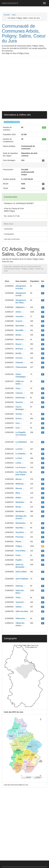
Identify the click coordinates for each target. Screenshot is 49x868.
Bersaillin (21, 330)
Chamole (20, 362)
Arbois (20, 312)
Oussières (21, 532)
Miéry (19, 493)
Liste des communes (12, 239)
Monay (20, 507)
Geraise (20, 414)
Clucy (19, 388)
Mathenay (21, 484)
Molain (20, 498)
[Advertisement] (24, 84)
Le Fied (20, 458)
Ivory (19, 423)
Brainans (21, 349)
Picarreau (21, 537)
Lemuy (20, 463)
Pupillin (20, 560)
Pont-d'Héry (22, 551)
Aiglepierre (21, 307)
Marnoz (20, 479)
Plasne (20, 541)
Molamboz (21, 502)
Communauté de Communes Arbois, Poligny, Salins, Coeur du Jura (24, 33)
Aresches (21, 316)
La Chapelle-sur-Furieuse (21, 435)
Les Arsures (22, 467)
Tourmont (21, 602)
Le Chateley (22, 454)
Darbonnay (21, 398)
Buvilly (20, 353)
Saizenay (21, 586)
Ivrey (19, 428)
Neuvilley (21, 528)
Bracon (20, 344)
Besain (20, 335)
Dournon (20, 402)
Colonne (20, 393)
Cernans (20, 358)
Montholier (21, 511)
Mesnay (20, 488)
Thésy (19, 598)
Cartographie (9, 234)
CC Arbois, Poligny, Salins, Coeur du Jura (24, 18)
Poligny (20, 546)
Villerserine (21, 618)
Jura (14, 15)
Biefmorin (21, 339)
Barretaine (21, 326)
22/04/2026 (8, 229)
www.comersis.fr (10, 3)
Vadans (20, 607)
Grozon (20, 419)
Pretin (19, 555)
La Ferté (20, 449)
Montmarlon (22, 523)
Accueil (7, 15)
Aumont (20, 321)
